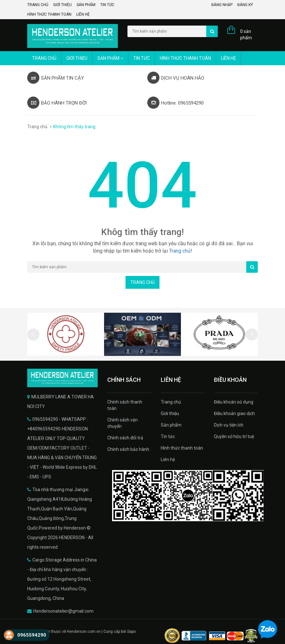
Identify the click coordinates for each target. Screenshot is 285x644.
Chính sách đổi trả (125, 438)
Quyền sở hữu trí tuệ (234, 436)
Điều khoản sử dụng (234, 402)
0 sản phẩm (246, 35)
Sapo (131, 632)
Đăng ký (245, 5)
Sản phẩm (86, 5)
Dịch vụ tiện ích (229, 425)
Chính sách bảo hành (128, 449)
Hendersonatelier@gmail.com (63, 611)
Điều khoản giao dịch (234, 413)
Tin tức (107, 5)
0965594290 (32, 635)
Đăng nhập (222, 5)
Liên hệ (83, 14)
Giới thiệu (62, 5)
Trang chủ (38, 5)
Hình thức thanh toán (49, 14)
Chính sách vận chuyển (122, 423)
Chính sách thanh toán (125, 405)
